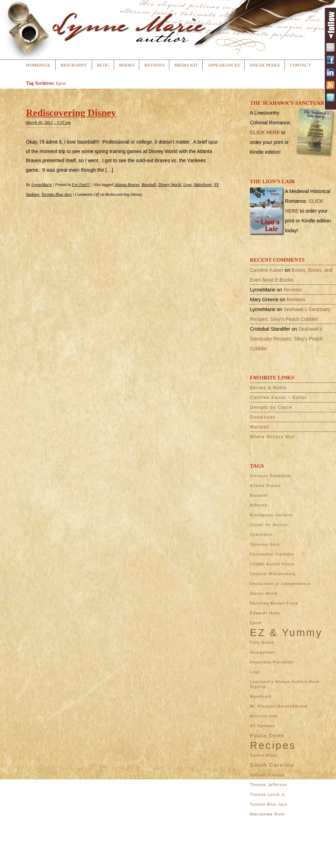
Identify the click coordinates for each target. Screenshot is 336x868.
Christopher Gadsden (272, 554)
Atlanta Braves (127, 185)
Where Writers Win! (273, 437)
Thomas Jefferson (268, 785)
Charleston (261, 535)
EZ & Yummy (286, 633)
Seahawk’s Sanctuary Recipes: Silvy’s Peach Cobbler (286, 339)
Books (127, 65)
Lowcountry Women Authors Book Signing (285, 684)
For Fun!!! (81, 185)
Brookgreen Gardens (271, 515)
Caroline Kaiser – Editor (278, 398)
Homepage (38, 65)
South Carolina (272, 765)
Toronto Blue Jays (56, 194)
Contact (300, 65)
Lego (187, 185)
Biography (74, 65)
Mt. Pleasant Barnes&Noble (279, 706)
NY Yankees (262, 726)
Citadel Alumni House (272, 564)
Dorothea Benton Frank (274, 603)
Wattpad (260, 427)
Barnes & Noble (268, 388)
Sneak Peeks (265, 65)
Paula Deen (267, 735)
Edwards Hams (265, 613)
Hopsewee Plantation (272, 662)
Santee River (264, 755)
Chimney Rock (265, 544)
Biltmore (259, 505)
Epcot (256, 623)
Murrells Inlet (264, 716)
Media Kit (186, 65)
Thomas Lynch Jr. (268, 794)
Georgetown (262, 652)
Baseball (149, 185)
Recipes (273, 745)
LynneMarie (42, 185)
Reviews (154, 65)
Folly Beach (262, 642)
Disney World (170, 185)
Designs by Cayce (271, 407)
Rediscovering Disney (71, 113)
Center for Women (269, 525)
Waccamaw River (268, 814)
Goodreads (263, 417)
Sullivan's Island (267, 775)
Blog (103, 65)
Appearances (224, 65)
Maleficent (202, 185)
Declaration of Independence (280, 584)
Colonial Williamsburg (273, 574)
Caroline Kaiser (267, 270)
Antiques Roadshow (270, 476)
